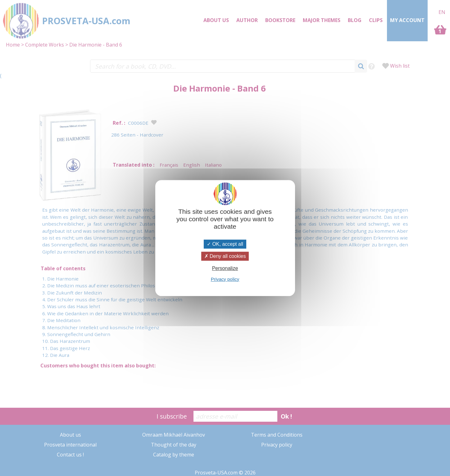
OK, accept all (225, 244)
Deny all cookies (225, 256)
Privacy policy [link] (225, 279)
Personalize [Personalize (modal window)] (225, 269)
